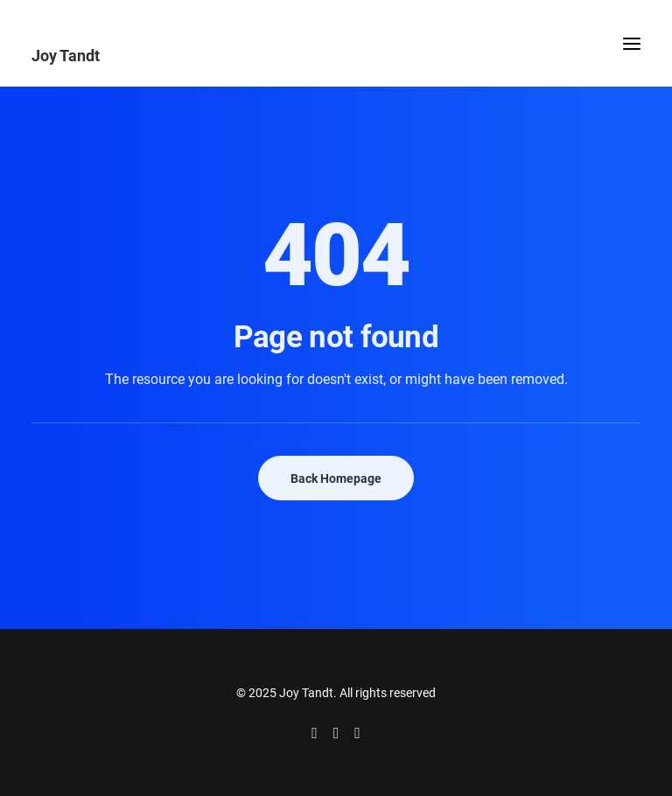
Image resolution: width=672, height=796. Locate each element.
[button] (632, 43)
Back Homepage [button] (336, 478)
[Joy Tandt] (336, 55)
